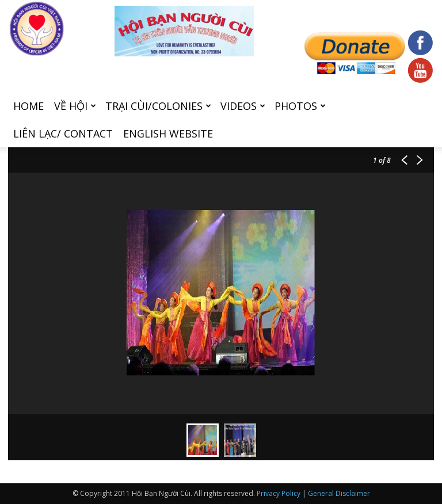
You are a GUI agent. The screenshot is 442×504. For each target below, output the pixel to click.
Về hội (75, 106)
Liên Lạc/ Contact (63, 133)
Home (28, 106)
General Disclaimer (339, 493)
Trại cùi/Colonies (158, 106)
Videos (243, 106)
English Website (168, 133)
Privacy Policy (279, 493)
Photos (300, 106)
